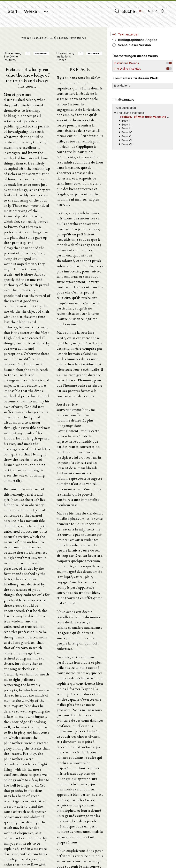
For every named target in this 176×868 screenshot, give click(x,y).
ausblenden (54, 55)
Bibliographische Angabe (156, 42)
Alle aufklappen (151, 133)
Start (12, 11)
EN (148, 11)
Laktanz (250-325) (57, 39)
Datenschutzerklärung (149, 859)
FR (155, 11)
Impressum (143, 855)
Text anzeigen (154, 34)
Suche (125, 11)
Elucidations (147, 111)
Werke (31, 11)
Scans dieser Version (153, 52)
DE (141, 11)
